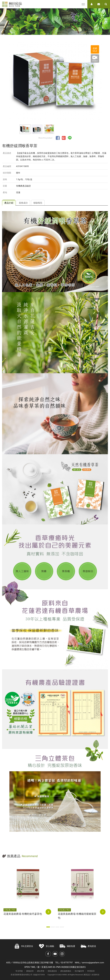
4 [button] (62, 927)
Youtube (55, 954)
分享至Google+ (64, 138)
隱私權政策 (52, 971)
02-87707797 (67, 963)
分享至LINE (70, 138)
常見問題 (19, 971)
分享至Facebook (58, 138)
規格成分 (23, 203)
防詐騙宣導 (79, 971)
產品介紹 (9, 203)
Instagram (62, 954)
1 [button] (48, 927)
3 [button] (57, 927)
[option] (55, 82)
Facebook (48, 954)
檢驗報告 (38, 203)
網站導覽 (41, 971)
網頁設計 (87, 975)
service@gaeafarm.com (93, 963)
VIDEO (95, 61)
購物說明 (30, 971)
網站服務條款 (66, 971)
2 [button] (53, 927)
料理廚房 (91, 971)
